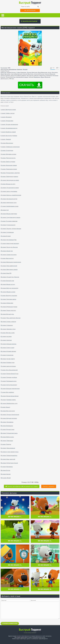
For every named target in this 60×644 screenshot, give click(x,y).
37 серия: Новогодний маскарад (10, 243)
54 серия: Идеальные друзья (9, 307)
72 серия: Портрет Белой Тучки (9, 374)
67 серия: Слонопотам (7, 355)
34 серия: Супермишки (7, 232)
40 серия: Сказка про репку (9, 255)
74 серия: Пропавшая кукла (9, 381)
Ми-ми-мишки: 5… (15, 565)
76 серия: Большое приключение (10, 389)
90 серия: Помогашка (7, 441)
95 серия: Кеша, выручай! (8, 459)
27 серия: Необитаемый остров (9, 206)
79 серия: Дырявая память (8, 400)
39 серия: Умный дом (7, 251)
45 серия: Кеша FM (6, 273)
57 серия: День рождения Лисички (11, 318)
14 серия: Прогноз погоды (8, 158)
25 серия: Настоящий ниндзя (9, 199)
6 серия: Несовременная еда (9, 128)
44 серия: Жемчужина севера (9, 270)
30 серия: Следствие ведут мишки (10, 217)
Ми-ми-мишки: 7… (15, 589)
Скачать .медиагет (49, 486)
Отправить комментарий (10, 624)
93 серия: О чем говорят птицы (10, 452)
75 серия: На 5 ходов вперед (9, 385)
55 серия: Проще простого (8, 310)
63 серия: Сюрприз (6, 340)
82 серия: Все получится (8, 411)
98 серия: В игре (5, 470)
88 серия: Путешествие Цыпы (9, 433)
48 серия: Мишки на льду (8, 284)
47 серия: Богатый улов (7, 281)
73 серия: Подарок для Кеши (9, 377)
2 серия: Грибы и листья (8, 113)
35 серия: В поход (6, 236)
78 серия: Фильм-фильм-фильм (10, 396)
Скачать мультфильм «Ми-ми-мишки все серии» (22, 486)
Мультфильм (13, 69)
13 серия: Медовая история (8, 154)
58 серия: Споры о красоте (8, 322)
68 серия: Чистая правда (8, 359)
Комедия (20, 69)
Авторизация (30, 10)
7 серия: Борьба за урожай (8, 132)
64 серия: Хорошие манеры (8, 344)
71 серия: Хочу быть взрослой (9, 370)
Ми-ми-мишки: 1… (15, 517)
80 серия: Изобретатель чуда (9, 403)
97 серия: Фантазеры (7, 467)
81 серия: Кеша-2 (5, 407)
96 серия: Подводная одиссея (9, 463)
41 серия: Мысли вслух (7, 258)
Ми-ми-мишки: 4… (45, 541)
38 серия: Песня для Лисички (9, 247)
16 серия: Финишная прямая (9, 165)
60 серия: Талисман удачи (8, 329)
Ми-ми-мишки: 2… (45, 517)
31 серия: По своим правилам (9, 221)
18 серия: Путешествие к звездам (10, 173)
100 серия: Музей (6, 478)
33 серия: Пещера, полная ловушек (11, 229)
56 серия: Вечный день (7, 314)
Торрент (30, 3)
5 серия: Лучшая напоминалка (9, 124)
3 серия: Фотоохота (6, 117)
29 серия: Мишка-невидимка (9, 214)
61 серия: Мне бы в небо (8, 333)
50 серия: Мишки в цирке (8, 292)
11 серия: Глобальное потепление (10, 147)
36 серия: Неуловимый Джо (9, 240)
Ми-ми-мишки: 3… (15, 541)
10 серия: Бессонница (7, 143)
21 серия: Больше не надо (8, 184)
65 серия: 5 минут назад (7, 348)
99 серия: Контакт (6, 474)
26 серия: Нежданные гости (9, 203)
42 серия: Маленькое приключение (11, 262)
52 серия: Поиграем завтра (8, 299)
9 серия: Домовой (6, 139)
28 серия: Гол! (5, 210)
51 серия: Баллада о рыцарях (9, 296)
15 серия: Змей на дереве (8, 162)
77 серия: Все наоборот (7, 392)
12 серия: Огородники (7, 150)
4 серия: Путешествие (7, 121)
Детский (25, 69)
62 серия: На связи (6, 336)
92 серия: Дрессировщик (8, 448)
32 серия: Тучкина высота (8, 225)
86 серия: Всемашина (7, 426)
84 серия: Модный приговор (9, 418)
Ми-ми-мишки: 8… (45, 589)
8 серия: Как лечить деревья (9, 136)
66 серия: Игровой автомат (8, 351)
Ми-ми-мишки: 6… (45, 565)
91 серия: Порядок (6, 444)
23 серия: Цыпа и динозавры (9, 191)
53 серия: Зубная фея (7, 303)
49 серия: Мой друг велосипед (9, 288)
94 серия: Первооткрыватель (9, 456)
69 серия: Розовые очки (8, 363)
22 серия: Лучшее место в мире (10, 188)
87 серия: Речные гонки (7, 429)
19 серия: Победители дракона (9, 177)
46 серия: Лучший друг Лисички (10, 277)
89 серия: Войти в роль (7, 437)
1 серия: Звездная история (8, 110)
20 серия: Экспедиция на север (10, 180)
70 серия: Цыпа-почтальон (8, 366)
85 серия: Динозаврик (7, 422)
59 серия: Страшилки (7, 325)
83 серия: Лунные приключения (10, 415)
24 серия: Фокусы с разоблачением (11, 195)
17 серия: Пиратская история (9, 169)
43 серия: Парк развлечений (9, 266)
